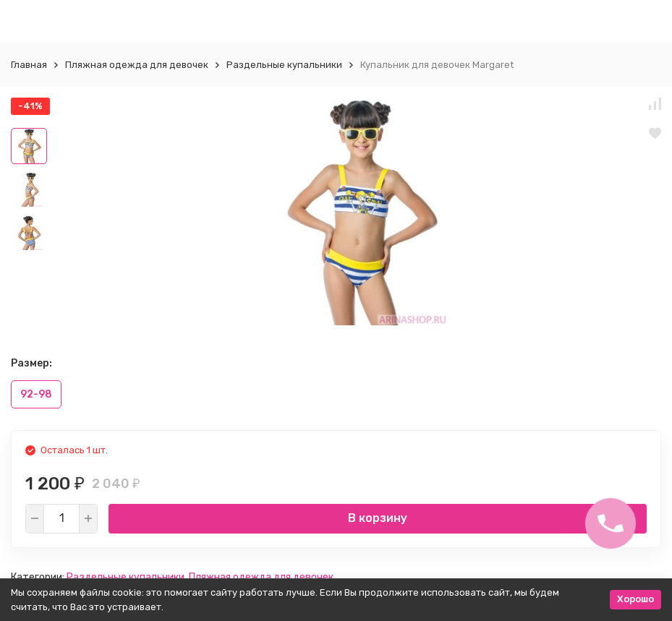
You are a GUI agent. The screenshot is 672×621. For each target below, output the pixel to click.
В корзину (378, 518)
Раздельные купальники (284, 65)
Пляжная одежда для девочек (137, 65)
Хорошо (635, 599)
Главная (29, 65)
